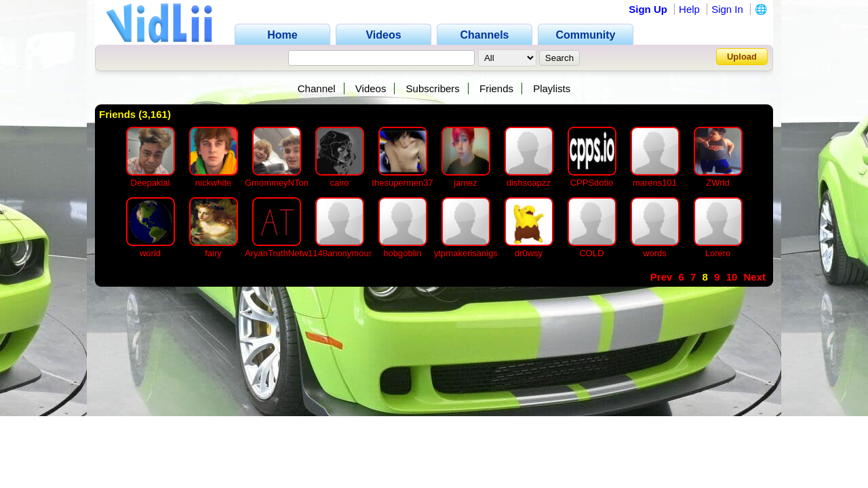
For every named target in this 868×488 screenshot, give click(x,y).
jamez (466, 183)
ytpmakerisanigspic (472, 253)
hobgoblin (402, 253)
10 (732, 277)
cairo (339, 183)
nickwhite (213, 183)
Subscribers (433, 88)
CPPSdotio (592, 183)
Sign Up (648, 9)
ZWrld (717, 183)
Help (689, 9)
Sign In (727, 9)
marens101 (655, 183)
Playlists (552, 88)
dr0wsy (529, 253)
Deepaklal (151, 183)
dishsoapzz (529, 183)
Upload (742, 57)
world (150, 253)
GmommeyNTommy (284, 183)
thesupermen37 (402, 183)
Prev (662, 277)
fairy (213, 253)
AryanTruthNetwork (283, 253)
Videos (371, 88)
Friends (496, 88)
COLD (591, 253)
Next (754, 277)
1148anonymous (340, 253)
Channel (317, 88)
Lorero (718, 253)
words (655, 253)
